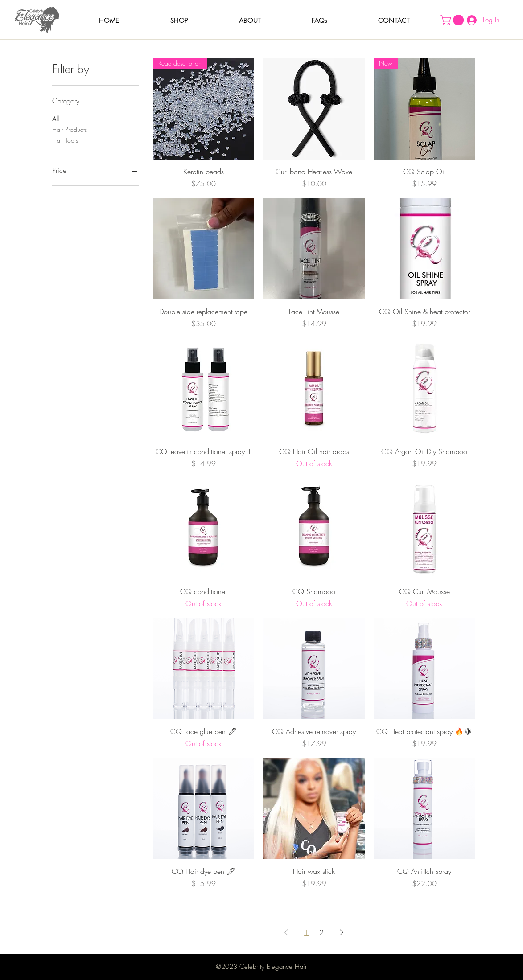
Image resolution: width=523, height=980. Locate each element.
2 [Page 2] (321, 932)
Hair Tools (65, 140)
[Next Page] (342, 932)
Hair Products (70, 129)
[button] (179, 20)
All (56, 118)
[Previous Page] (286, 932)
